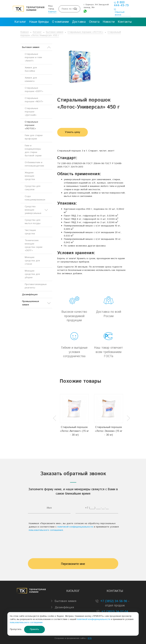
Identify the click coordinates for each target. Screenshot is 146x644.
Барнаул (52, 12)
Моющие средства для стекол (32, 261)
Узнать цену (72, 132)
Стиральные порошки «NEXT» (34, 100)
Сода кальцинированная (35, 198)
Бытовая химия (55, 32)
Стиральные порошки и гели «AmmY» (33, 57)
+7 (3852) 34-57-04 (114, 612)
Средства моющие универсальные (36, 210)
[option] (74, 416)
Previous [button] (55, 418)
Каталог (37, 32)
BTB (90, 638)
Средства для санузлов (33, 188)
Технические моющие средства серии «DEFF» (34, 245)
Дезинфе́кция (30, 295)
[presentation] (73, 543)
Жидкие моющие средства (30, 176)
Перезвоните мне (73, 564)
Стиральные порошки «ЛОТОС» (85, 32)
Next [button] (128, 418)
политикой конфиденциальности (75, 527)
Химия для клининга (31, 79)
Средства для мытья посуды (33, 222)
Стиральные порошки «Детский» (31, 112)
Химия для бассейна (31, 69)
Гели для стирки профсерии (34, 137)
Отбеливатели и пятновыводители (34, 164)
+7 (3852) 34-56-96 (113, 601)
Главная (25, 32)
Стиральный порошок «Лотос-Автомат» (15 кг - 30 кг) (74, 431)
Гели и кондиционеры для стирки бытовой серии (33, 151)
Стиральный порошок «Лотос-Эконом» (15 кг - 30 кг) (109, 431)
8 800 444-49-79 (121, 4)
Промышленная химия (36, 303)
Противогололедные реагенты (36, 286)
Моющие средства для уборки (32, 274)
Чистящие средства (30, 232)
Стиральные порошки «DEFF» (34, 90)
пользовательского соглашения (46, 530)
